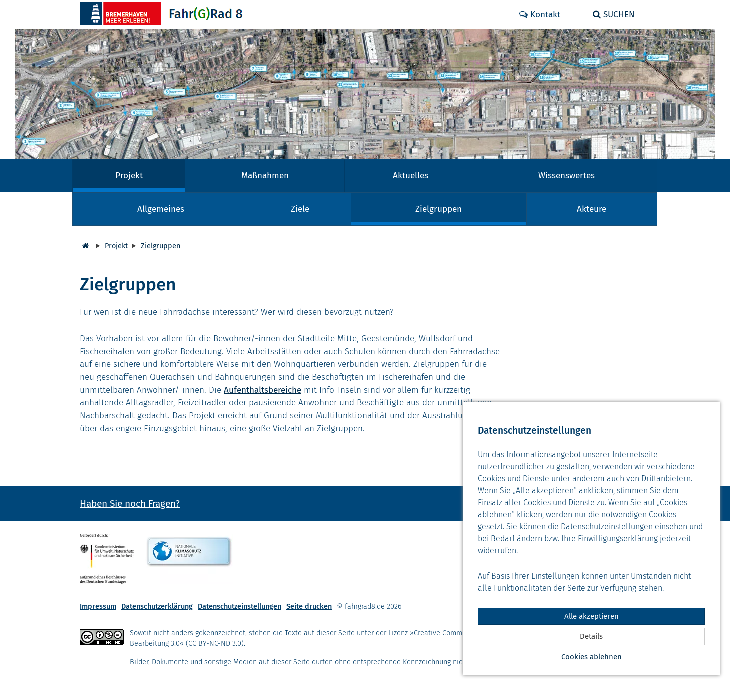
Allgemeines (161, 209)
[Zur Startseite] (158, 14)
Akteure (592, 209)
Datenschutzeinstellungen (240, 606)
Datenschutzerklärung (157, 606)
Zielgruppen (439, 209)
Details (591, 636)
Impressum (98, 606)
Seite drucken (309, 606)
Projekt (129, 176)
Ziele (300, 209)
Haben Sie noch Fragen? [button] (130, 503)
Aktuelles (411, 176)
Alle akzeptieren (592, 616)
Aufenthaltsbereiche (263, 390)
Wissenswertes (567, 176)
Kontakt (540, 15)
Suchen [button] (614, 15)
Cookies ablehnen (592, 657)
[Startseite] (84, 246)
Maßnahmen (265, 176)
